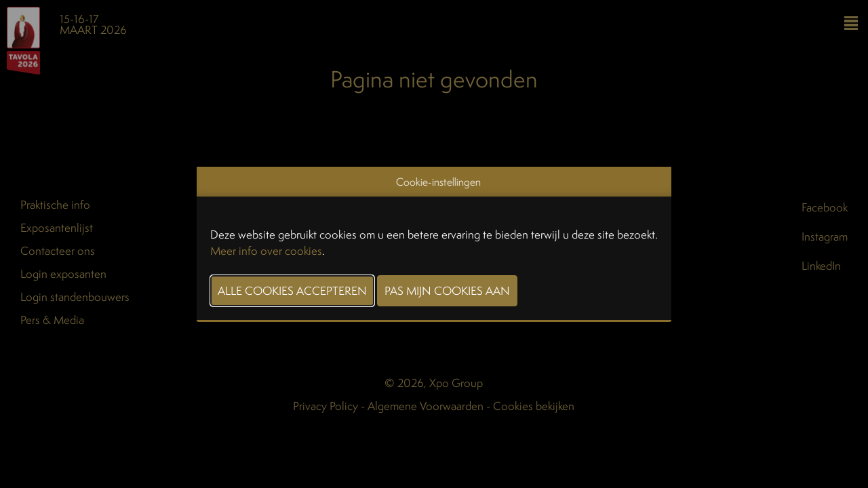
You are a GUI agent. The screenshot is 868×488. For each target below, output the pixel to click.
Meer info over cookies (266, 250)
